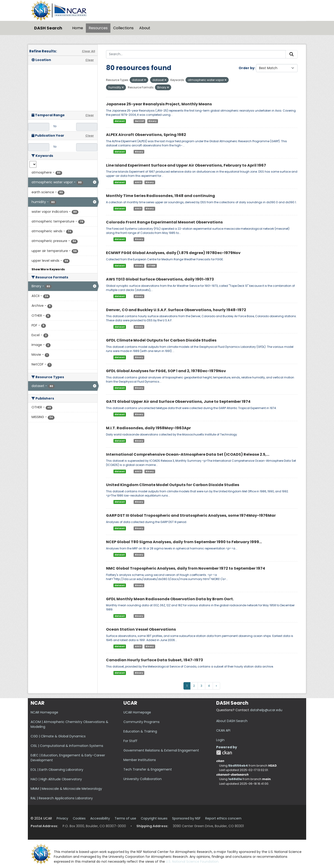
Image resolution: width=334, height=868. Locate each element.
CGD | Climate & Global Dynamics (58, 736)
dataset (120, 121)
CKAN (224, 753)
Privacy (62, 818)
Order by (247, 68)
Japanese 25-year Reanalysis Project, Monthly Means (159, 104)
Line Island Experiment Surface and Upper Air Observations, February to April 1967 (186, 165)
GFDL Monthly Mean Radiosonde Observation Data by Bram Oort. (170, 599)
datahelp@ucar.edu (266, 710)
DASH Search (48, 28)
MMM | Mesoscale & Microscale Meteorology (66, 789)
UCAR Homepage (137, 712)
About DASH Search (232, 721)
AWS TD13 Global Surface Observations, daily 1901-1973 (160, 279)
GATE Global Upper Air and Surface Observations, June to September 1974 (178, 402)
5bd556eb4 (238, 766)
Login (220, 740)
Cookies (79, 818)
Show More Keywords (48, 269)
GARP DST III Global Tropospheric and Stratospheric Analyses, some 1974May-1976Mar (191, 515)
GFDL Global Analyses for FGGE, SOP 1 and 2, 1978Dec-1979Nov (166, 371)
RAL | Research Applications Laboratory (62, 798)
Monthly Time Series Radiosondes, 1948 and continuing (161, 196)
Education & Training (140, 731)
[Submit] (292, 54)
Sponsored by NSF (186, 818)
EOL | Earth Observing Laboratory (57, 770)
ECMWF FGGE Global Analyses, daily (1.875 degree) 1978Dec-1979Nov (173, 253)
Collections (123, 28)
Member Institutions (140, 760)
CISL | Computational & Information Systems (67, 746)
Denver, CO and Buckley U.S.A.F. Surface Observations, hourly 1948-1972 (176, 310)
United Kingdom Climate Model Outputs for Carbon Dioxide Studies (173, 485)
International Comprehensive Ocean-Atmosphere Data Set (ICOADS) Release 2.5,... (188, 454)
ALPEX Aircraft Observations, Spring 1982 (146, 135)
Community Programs (141, 722)
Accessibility (100, 818)
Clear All (88, 51)
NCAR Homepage (44, 712)
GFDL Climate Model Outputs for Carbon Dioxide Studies (161, 340)
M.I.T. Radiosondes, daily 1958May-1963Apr (148, 428)
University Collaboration (143, 779)
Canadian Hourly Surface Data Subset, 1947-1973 (154, 660)
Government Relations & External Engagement (161, 750)
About (145, 28)
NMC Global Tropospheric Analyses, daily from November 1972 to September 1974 (186, 568)
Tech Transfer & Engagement (148, 769)
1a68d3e (235, 779)
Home (78, 28)
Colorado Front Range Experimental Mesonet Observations (164, 222)
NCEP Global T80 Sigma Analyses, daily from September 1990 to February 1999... (184, 542)
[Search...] (196, 54)
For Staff (130, 741)
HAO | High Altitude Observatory (56, 779)
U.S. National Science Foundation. (193, 862)
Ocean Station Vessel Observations (141, 629)
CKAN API (223, 730)
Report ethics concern (223, 818)
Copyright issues (154, 818)
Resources (98, 28)
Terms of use (125, 818)
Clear (90, 60)
